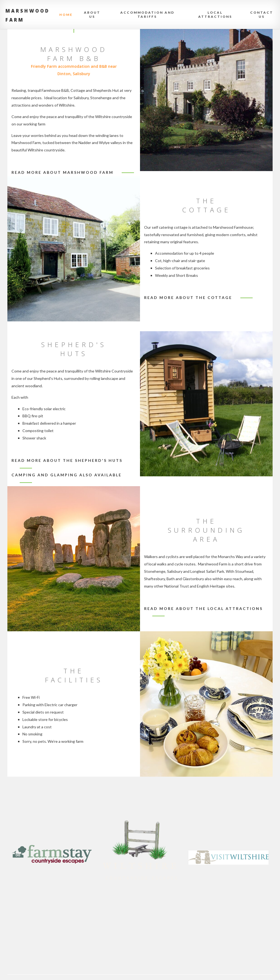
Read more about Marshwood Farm (62, 172)
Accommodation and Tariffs (147, 14)
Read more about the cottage (188, 297)
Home (66, 15)
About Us (92, 14)
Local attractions (215, 14)
